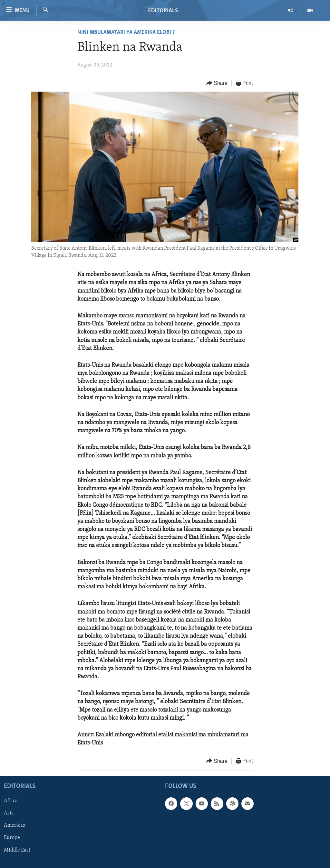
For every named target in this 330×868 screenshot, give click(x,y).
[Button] (217, 83)
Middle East (17, 850)
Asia (9, 813)
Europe (12, 838)
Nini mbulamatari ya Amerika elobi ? (126, 32)
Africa (11, 801)
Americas (15, 826)
